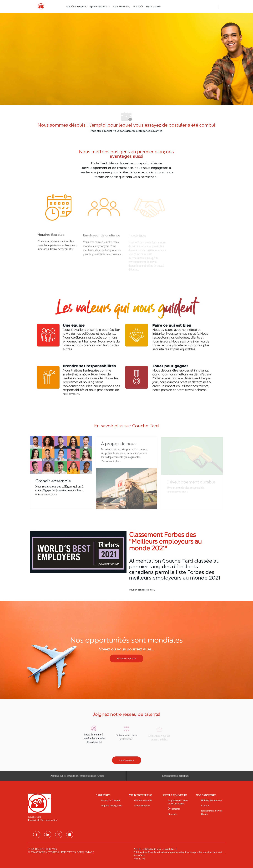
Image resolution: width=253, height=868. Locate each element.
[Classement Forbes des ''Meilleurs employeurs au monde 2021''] (126, 562)
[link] (60, 803)
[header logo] (40, 6)
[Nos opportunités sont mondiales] (126, 650)
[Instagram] (70, 835)
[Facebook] (37, 835)
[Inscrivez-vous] (127, 760)
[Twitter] (59, 835)
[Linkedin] (48, 835)
